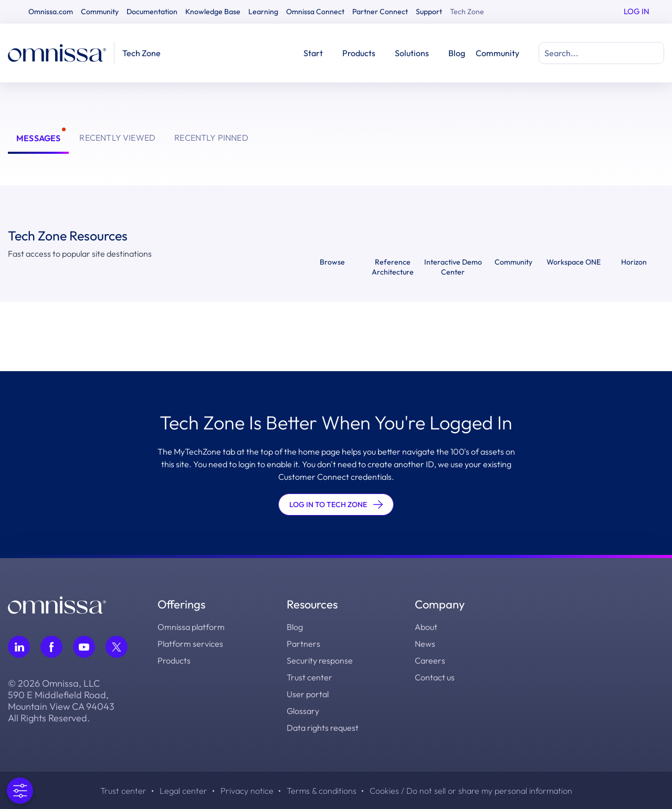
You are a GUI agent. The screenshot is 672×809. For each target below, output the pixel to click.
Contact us (435, 677)
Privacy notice (247, 791)
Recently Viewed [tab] (117, 138)
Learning (263, 12)
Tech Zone (467, 12)
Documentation (152, 12)
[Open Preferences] (19, 791)
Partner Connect (380, 12)
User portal (308, 694)
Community (100, 12)
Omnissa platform (191, 627)
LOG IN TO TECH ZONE (336, 505)
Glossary (303, 711)
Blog (457, 53)
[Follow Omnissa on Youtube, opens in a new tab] (84, 647)
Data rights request (323, 728)
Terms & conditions (322, 791)
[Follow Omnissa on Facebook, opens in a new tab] (51, 647)
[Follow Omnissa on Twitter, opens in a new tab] (117, 647)
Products (174, 660)
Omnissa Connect (315, 12)
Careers (430, 660)
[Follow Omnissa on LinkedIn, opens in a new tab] (19, 647)
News (425, 644)
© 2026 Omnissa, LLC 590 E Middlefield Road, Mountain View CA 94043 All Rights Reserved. (61, 701)
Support (429, 12)
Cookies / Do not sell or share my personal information (471, 791)
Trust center (309, 677)
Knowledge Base (213, 12)
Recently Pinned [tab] (211, 138)
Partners (303, 644)
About (426, 627)
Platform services (190, 644)
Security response (320, 660)
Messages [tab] (38, 138)
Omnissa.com (51, 12)
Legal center (183, 791)
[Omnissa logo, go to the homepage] (57, 604)
